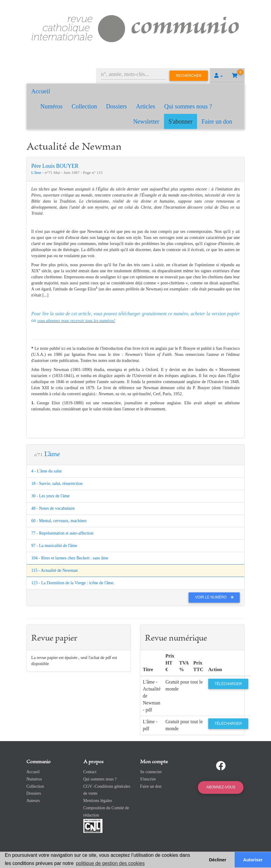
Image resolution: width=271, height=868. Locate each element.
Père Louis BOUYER (55, 166)
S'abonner (181, 121)
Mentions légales (98, 801)
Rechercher (189, 76)
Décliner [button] (218, 860)
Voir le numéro (216, 597)
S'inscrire (148, 779)
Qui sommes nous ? (188, 106)
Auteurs (33, 801)
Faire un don (217, 121)
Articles (146, 106)
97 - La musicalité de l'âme (54, 546)
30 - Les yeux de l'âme (50, 496)
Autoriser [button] (253, 860)
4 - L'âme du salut (47, 471)
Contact (90, 772)
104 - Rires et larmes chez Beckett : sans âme (70, 558)
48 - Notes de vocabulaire (53, 508)
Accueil (41, 91)
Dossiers (117, 106)
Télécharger (228, 684)
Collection (84, 106)
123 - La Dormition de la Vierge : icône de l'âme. (73, 583)
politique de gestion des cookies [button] (110, 863)
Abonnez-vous (221, 787)
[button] (219, 76)
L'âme (37, 172)
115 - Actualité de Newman (54, 570)
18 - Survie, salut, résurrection (57, 484)
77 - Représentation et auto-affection (62, 533)
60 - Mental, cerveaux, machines (59, 521)
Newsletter (146, 121)
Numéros (51, 106)
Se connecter (151, 772)
